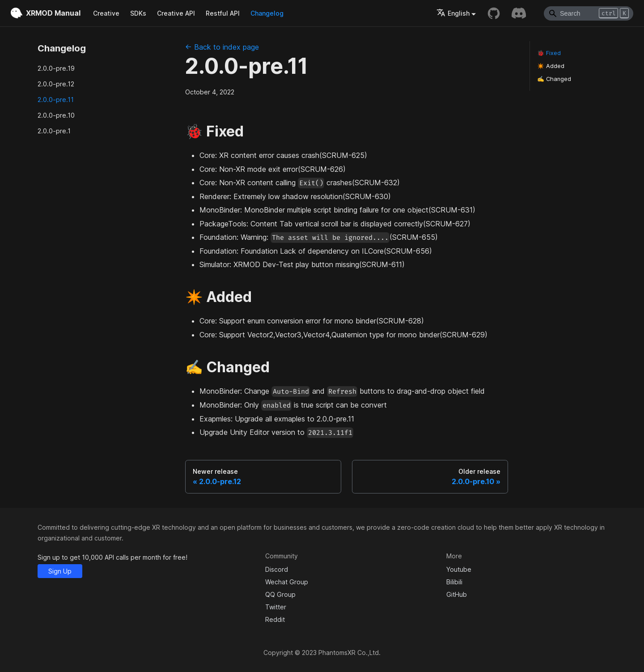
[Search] (589, 13)
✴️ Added (551, 66)
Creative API (176, 13)
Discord (277, 569)
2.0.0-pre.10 (56, 115)
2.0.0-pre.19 (56, 68)
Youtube (459, 569)
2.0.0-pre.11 (56, 100)
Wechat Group (287, 582)
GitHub (457, 594)
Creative (106, 13)
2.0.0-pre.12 (56, 84)
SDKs (138, 13)
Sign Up (60, 571)
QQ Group (280, 594)
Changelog (267, 13)
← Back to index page (222, 47)
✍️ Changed (554, 79)
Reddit (275, 619)
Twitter (276, 607)
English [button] (453, 13)
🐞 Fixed (549, 53)
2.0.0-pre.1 (54, 131)
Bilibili (454, 582)
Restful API (223, 13)
